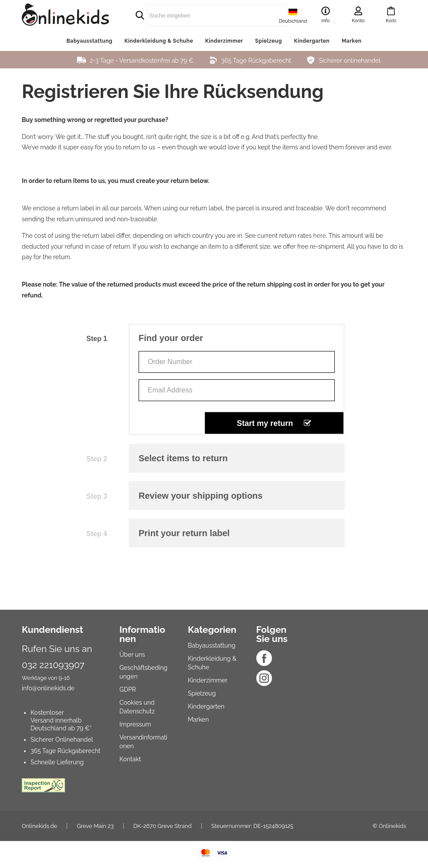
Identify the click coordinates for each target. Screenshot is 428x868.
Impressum (135, 724)
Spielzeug (268, 41)
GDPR (128, 689)
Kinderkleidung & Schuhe (159, 41)
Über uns (132, 655)
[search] (197, 15)
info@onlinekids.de (48, 688)
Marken (352, 41)
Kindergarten (312, 41)
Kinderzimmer (224, 41)
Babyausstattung (89, 41)
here (320, 236)
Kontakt (130, 759)
